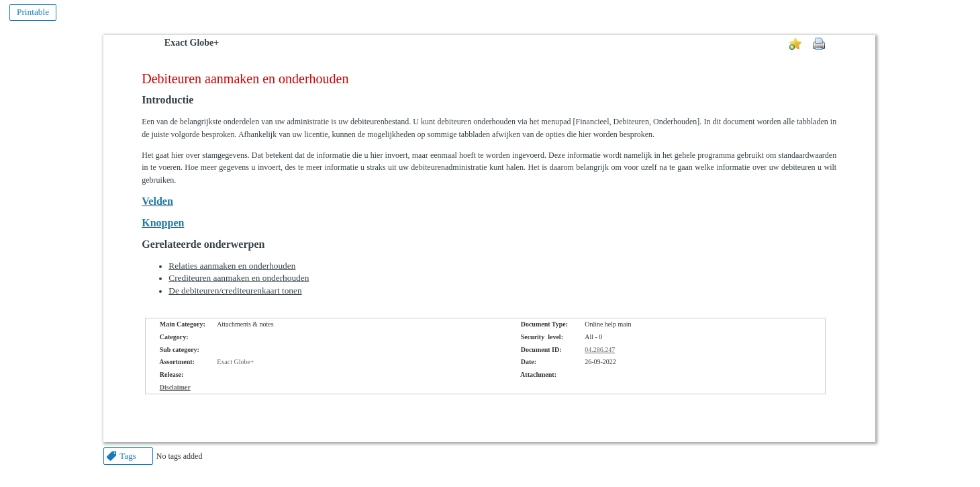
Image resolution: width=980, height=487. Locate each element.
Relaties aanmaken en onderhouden (232, 266)
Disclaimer (175, 387)
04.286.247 (600, 350)
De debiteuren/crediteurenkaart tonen (235, 291)
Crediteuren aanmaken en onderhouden (239, 278)
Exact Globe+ (192, 43)
